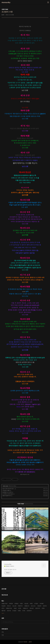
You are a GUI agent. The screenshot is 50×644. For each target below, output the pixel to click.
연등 (22, 604)
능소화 (15, 606)
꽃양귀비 (38, 608)
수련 (24, 611)
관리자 (30, 642)
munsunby (6, 2)
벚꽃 (16, 608)
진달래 (4, 606)
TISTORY (25, 642)
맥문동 (11, 604)
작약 (3, 608)
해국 (32, 604)
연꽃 (20, 611)
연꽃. (44, 608)
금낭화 (27, 604)
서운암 (15, 611)
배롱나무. (26, 608)
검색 (47, 622)
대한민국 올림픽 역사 (7, 496)
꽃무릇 (45, 606)
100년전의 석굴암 (6, 490)
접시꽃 (9, 611)
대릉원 (17, 604)
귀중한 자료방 (5, 486)
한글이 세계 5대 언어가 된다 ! (8, 489)
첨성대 (40, 606)
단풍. (20, 608)
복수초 (9, 606)
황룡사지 (27, 606)
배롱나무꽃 (5, 604)
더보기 (3, 613)
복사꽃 (32, 608)
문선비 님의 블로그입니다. (10, 570)
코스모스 (34, 606)
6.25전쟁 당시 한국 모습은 (8, 494)
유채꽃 (42, 604)
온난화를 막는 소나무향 (7, 492)
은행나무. (30, 611)
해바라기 (21, 606)
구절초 (37, 604)
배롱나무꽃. (9, 608)
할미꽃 (4, 611)
